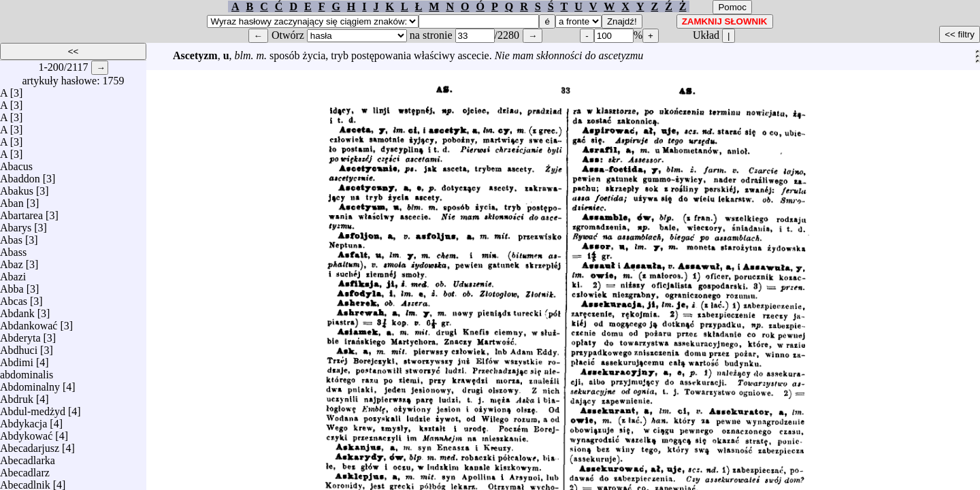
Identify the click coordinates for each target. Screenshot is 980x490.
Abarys (16, 224)
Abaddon (20, 175)
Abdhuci (19, 347)
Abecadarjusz (30, 445)
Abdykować (26, 432)
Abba (12, 285)
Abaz (12, 261)
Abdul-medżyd (33, 408)
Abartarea (21, 212)
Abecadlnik (25, 481)
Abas (11, 236)
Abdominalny (30, 383)
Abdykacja (23, 420)
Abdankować (29, 322)
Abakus (17, 187)
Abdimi (17, 359)
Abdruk (17, 396)
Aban (12, 200)
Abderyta (20, 334)
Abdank (17, 310)
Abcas (14, 298)
